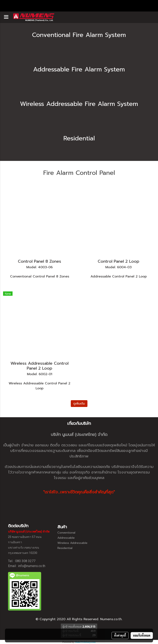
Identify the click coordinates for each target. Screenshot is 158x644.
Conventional (66, 533)
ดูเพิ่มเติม (79, 404)
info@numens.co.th (32, 566)
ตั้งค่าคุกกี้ (120, 635)
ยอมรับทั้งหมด (142, 635)
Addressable (66, 538)
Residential (65, 548)
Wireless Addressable (72, 543)
